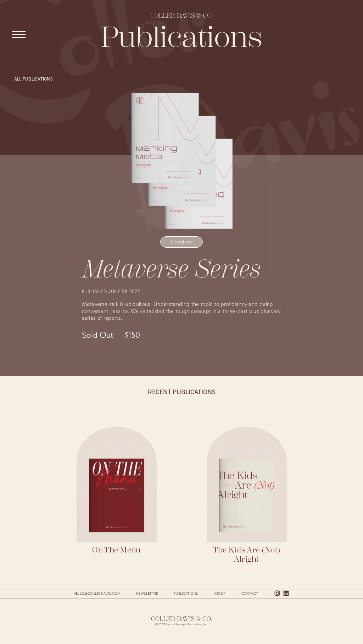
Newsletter (147, 594)
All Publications (33, 79)
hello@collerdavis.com (97, 594)
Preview (181, 242)
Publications (186, 594)
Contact (250, 594)
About (220, 594)
